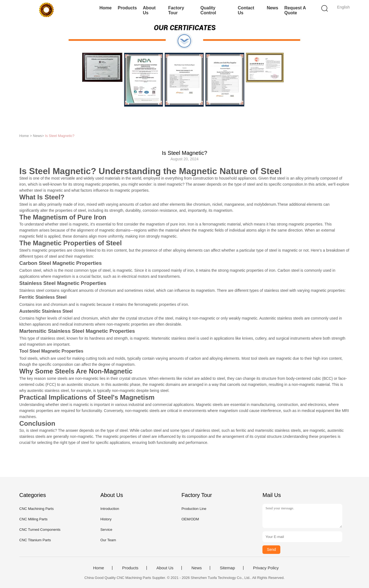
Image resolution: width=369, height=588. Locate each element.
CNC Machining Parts (36, 509)
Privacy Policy (266, 568)
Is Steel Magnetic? (60, 136)
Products (127, 8)
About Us (149, 10)
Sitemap (227, 568)
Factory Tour (176, 10)
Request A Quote (295, 10)
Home (105, 8)
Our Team (108, 540)
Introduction (110, 509)
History (106, 519)
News (273, 8)
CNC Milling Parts (33, 519)
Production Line (194, 509)
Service (106, 530)
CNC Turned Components (40, 530)
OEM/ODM (190, 519)
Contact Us (246, 10)
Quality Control (208, 10)
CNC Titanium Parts (35, 540)
